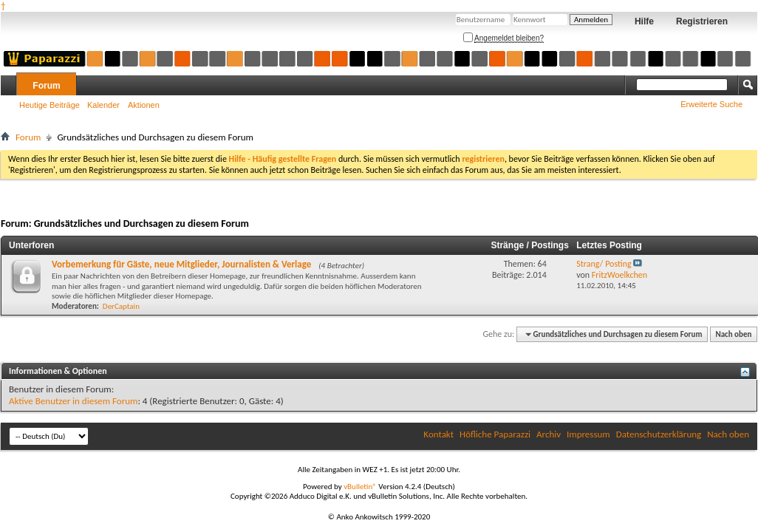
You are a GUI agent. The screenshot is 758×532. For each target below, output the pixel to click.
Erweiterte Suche (711, 104)
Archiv (549, 434)
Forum (46, 86)
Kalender (103, 105)
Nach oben (733, 334)
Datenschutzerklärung (659, 434)
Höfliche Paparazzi (495, 434)
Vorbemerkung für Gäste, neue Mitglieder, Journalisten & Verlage (181, 264)
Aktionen (144, 105)
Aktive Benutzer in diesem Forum (73, 401)
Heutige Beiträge (49, 105)
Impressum (588, 434)
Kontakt (438, 434)
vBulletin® (360, 487)
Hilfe (644, 21)
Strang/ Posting (604, 264)
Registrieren (702, 21)
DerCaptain (121, 306)
